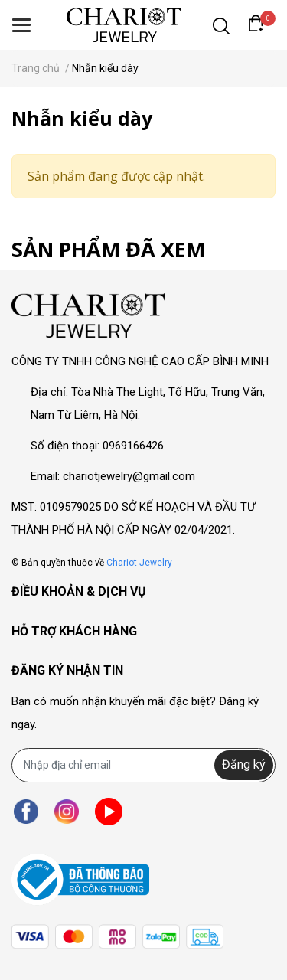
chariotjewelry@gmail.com (129, 476)
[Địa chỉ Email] (143, 765)
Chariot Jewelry (139, 563)
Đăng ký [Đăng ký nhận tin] (244, 764)
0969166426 (133, 446)
